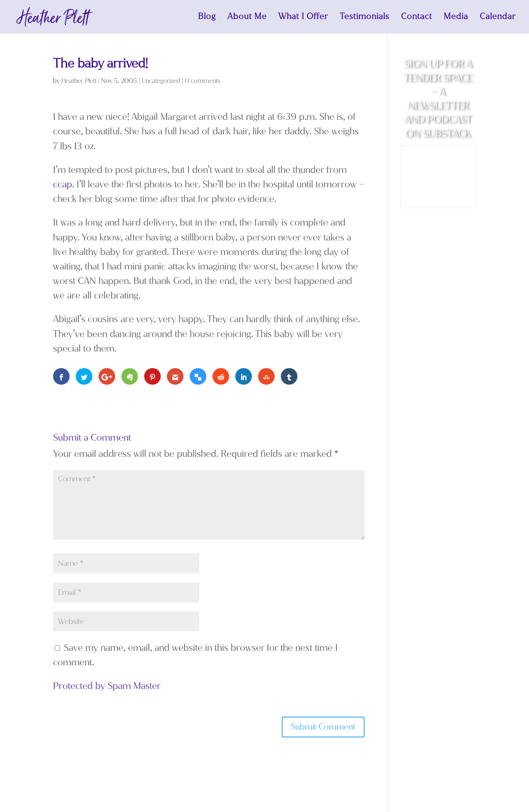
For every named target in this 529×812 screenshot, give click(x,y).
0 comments (203, 81)
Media (456, 18)
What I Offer (303, 18)
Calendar (498, 18)
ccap (63, 184)
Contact (417, 18)
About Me (247, 18)
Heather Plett (79, 81)
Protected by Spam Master (107, 686)
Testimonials (365, 18)
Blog (207, 18)
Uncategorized (161, 81)
